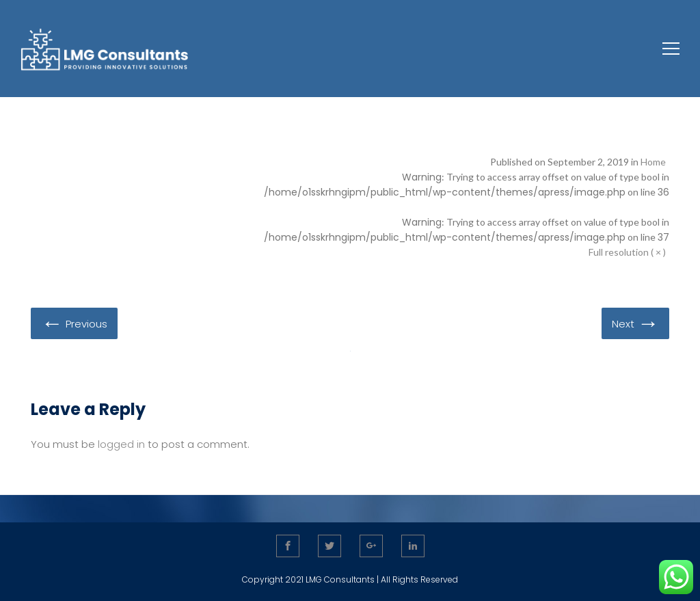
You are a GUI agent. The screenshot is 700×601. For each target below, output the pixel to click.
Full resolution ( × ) (627, 252)
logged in (121, 444)
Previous (74, 323)
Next (635, 323)
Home (653, 162)
